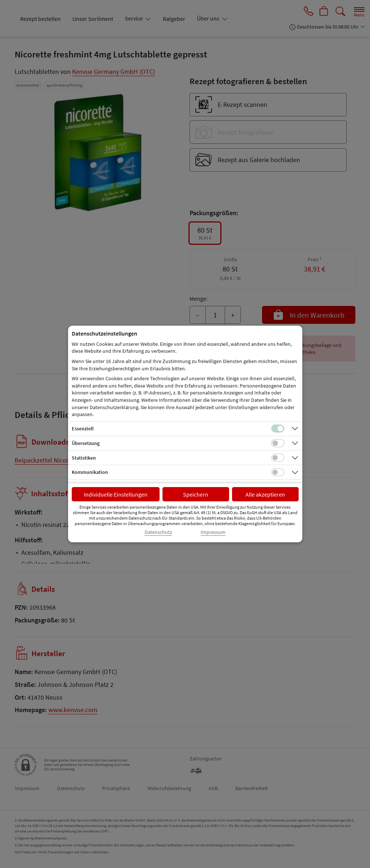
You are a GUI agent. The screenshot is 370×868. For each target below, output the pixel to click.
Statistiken (84, 458)
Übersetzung (86, 443)
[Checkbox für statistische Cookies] (278, 458)
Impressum (213, 532)
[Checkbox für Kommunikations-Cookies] (278, 472)
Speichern (196, 494)
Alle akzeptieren (265, 494)
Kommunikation (90, 472)
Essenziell (83, 429)
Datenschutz (158, 532)
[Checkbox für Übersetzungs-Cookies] (278, 443)
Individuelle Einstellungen (116, 494)
